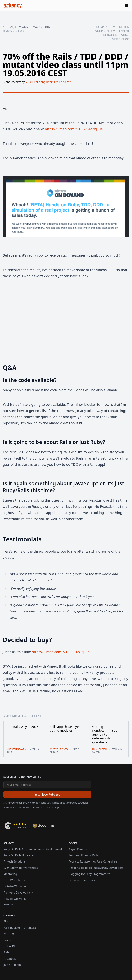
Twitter (8, 940)
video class (121, 39)
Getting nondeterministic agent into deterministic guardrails (105, 734)
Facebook (10, 959)
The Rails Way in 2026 (23, 727)
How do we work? (15, 899)
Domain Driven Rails (82, 880)
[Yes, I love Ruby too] (47, 795)
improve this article (14, 31)
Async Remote (78, 849)
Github (8, 952)
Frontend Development (18, 893)
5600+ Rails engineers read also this (48, 82)
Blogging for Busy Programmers (90, 874)
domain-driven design (113, 27)
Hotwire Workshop (15, 886)
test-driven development (111, 31)
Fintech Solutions (14, 862)
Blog (6, 921)
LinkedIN (9, 946)
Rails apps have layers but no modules (66, 729)
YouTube (9, 934)
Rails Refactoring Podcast (20, 928)
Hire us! (9, 904)
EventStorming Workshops (21, 868)
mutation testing (116, 35)
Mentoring (10, 874)
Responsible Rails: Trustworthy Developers (96, 868)
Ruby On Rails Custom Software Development (33, 849)
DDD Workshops (14, 880)
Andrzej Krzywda (15, 27)
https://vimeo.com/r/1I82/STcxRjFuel (74, 129)
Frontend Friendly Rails (84, 855)
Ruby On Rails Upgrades (19, 855)
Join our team (12, 965)
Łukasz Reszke (100, 749)
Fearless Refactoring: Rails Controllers (93, 862)
